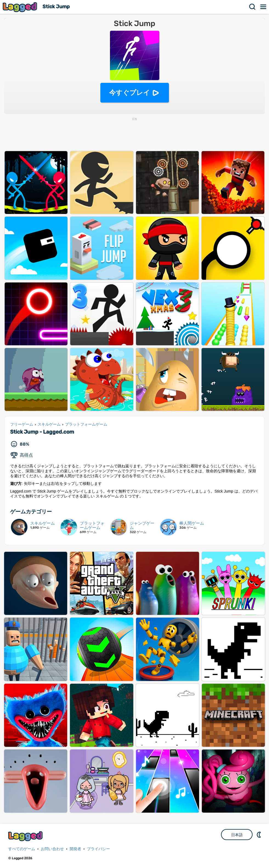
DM (259, 835)
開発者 (75, 849)
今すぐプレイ (130, 93)
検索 (253, 7)
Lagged (21, 7)
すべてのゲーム (22, 849)
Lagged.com (26, 836)
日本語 (237, 835)
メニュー (264, 7)
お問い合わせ (52, 849)
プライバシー (98, 849)
